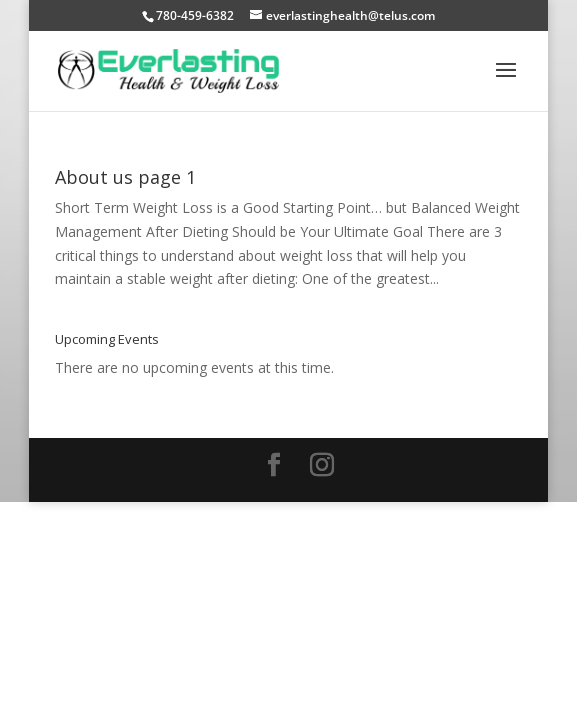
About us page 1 (125, 177)
